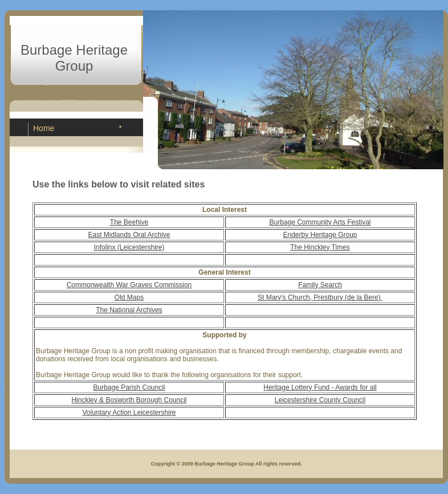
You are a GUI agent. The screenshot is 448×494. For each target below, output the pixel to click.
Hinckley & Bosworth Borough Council (129, 400)
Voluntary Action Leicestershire (129, 413)
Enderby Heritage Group (320, 235)
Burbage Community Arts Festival (320, 222)
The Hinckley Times (320, 247)
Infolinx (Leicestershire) (129, 247)
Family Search (320, 285)
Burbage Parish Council (129, 387)
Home (44, 128)
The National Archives (129, 310)
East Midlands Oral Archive (129, 235)
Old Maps (129, 297)
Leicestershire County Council (320, 400)
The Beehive (129, 222)
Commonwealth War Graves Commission (129, 285)
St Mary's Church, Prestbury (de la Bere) (320, 297)
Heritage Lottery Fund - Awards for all (320, 387)
